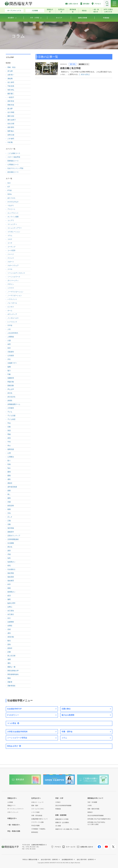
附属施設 (58, 809)
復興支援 (11, 449)
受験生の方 (50, 11)
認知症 (10, 648)
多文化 (10, 393)
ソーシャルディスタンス (16, 273)
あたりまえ (11, 198)
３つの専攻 (12, 723)
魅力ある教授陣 (68, 715)
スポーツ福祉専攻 (14, 157)
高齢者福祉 (11, 686)
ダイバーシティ (13, 280)
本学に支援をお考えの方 (108, 11)
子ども (10, 412)
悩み (9, 468)
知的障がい (11, 562)
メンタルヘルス (13, 318)
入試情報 (35, 11)
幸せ (9, 446)
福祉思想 (11, 577)
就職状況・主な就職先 (62, 822)
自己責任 (11, 614)
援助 (9, 498)
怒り (9, 461)
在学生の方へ (36, 798)
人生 (9, 329)
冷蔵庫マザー (12, 363)
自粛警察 (11, 622)
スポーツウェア (13, 265)
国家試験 (11, 386)
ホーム (10, 310)
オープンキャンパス (14, 11)
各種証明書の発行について (39, 819)
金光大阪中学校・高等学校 (49, 859)
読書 (9, 652)
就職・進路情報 (61, 815)
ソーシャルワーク (14, 277)
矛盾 (9, 554)
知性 (9, 558)
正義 (9, 521)
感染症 (10, 483)
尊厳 (9, 434)
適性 (9, 663)
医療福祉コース (13, 161)
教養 (9, 509)
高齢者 (10, 682)
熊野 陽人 (11, 131)
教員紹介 (90, 812)
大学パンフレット (13, 812)
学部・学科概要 (92, 802)
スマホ (10, 269)
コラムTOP (10, 57)
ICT (9, 187)
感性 (9, 479)
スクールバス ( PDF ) (38, 809)
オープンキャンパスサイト (15, 809)
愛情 (9, 472)
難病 (9, 678)
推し (9, 494)
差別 (9, 438)
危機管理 (11, 378)
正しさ (10, 517)
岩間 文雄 (11, 135)
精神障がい (11, 592)
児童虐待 (11, 352)
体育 (9, 344)
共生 (9, 359)
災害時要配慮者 (13, 539)
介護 (9, 340)
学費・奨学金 (67, 732)
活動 (9, 524)
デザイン (11, 284)
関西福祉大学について (95, 798)
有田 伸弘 (73, 64)
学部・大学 (59, 798)
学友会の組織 (35, 825)
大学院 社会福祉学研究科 (17, 732)
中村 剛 (10, 142)
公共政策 (11, 355)
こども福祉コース (14, 153)
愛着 (9, 476)
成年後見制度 (12, 487)
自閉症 (10, 626)
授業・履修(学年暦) (93, 809)
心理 (9, 453)
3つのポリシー (13, 715)
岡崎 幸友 (11, 105)
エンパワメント (13, 213)
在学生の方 (61, 11)
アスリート (11, 209)
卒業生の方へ (12, 818)
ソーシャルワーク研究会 (17, 738)
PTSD (10, 190)
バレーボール (12, 303)
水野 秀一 (11, 75)
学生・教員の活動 (14, 831)
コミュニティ (12, 224)
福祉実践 (11, 573)
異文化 (10, 547)
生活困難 (11, 543)
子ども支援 (11, 416)
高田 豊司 (11, 127)
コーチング (11, 247)
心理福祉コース (13, 165)
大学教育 (11, 408)
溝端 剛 (10, 79)
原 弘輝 (10, 71)
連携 (9, 659)
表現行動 (11, 637)
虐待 (9, 633)
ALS (9, 183)
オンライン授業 (13, 217)
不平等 (10, 325)
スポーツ (11, 262)
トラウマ (11, 288)
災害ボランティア (14, 536)
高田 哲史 (11, 101)
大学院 (90, 805)
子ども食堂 (11, 419)
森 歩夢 (10, 109)
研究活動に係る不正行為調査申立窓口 (99, 819)
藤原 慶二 (11, 94)
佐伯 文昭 (11, 124)
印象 (9, 374)
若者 (9, 629)
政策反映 (11, 506)
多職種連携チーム (14, 404)
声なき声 (11, 389)
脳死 (9, 599)
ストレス (11, 258)
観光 (9, 641)
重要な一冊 (11, 667)
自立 (9, 618)
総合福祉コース (84, 64)
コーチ (10, 243)
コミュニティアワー (15, 228)
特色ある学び (13, 746)
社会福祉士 (11, 569)
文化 (9, 513)
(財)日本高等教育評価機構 (63, 805)
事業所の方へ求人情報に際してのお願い (68, 829)
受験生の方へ (12, 798)
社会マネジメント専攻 (15, 168)
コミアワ (11, 220)
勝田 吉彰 (11, 116)
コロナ (10, 239)
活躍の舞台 (66, 709)
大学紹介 (58, 802)
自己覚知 (11, 611)
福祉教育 (11, 581)
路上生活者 (11, 656)
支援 (9, 502)
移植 (9, 588)
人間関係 (11, 337)
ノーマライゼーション (15, 292)
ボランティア (12, 314)
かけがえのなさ (13, 202)
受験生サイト (11, 805)
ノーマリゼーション (15, 295)
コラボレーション (14, 232)
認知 (9, 644)
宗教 (9, 427)
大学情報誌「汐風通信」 (39, 829)
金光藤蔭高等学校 (67, 859)
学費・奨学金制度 (37, 815)
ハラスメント (12, 299)
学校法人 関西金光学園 (30, 859)
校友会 (84, 11)
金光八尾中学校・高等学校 (85, 859)
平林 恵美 (11, 86)
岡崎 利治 (11, 67)
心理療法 (11, 457)
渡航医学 (11, 532)
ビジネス (11, 307)
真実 (9, 551)
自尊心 (10, 607)
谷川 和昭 (11, 112)
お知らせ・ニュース (37, 802)
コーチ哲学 (11, 250)
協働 (9, 367)
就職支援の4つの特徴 (62, 819)
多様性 (10, 401)
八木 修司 (11, 139)
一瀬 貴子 (11, 97)
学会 (9, 423)
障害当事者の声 (13, 671)
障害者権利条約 (13, 674)
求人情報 (58, 826)
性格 (9, 464)
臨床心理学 (11, 603)
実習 (9, 431)
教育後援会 (73, 11)
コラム (10, 235)
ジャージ (11, 254)
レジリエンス (12, 322)
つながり (11, 205)
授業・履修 (35, 805)
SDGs (10, 194)
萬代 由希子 (12, 120)
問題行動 (11, 382)
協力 (9, 371)
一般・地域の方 (96, 11)
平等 (9, 442)
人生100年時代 (13, 333)
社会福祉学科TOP (14, 709)
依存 (9, 348)
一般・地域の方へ (14, 825)
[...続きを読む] (84, 74)
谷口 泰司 (11, 82)
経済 (9, 596)
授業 (9, 491)
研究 (9, 566)
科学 (9, 584)
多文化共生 (11, 397)
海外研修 (11, 528)
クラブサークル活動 (37, 822)
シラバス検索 (35, 812)
